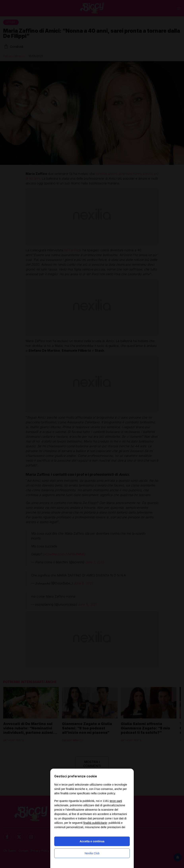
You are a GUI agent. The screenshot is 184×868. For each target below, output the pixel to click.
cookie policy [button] (106, 793)
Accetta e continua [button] (92, 841)
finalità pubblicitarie (95, 823)
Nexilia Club (92, 853)
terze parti (116, 801)
